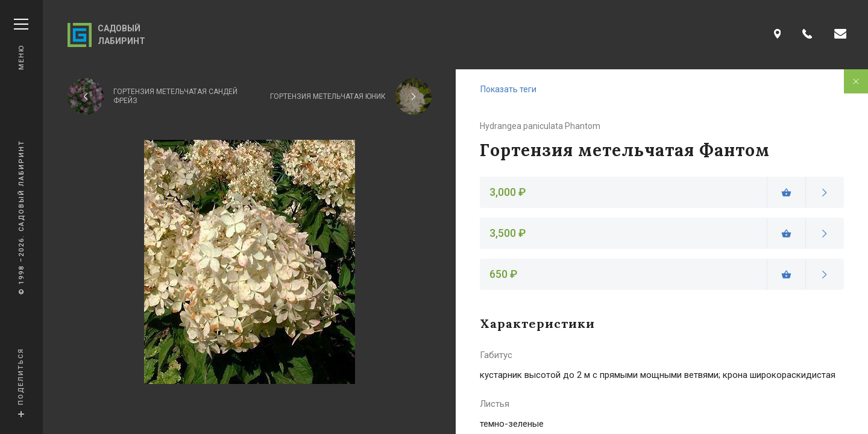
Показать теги (508, 89)
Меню (21, 44)
